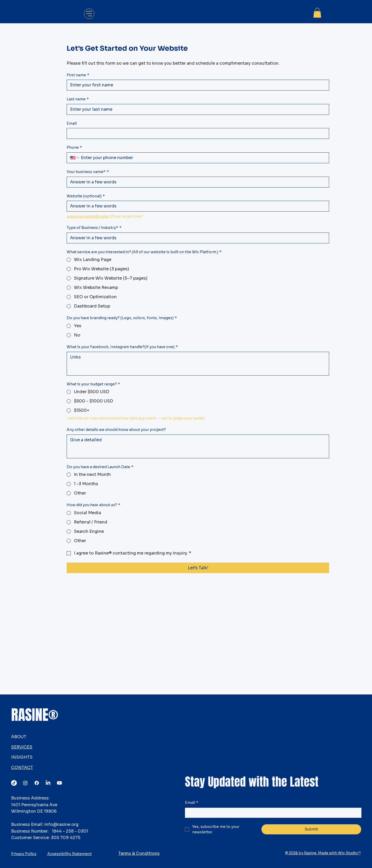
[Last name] (196, 109)
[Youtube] (59, 783)
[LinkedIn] (48, 783)
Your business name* (88, 172)
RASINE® (35, 715)
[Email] (196, 133)
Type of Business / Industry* (94, 228)
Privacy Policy (24, 854)
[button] (317, 13)
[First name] (196, 85)
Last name (78, 99)
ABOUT (19, 737)
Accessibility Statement (69, 854)
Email (72, 123)
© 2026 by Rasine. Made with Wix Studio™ (323, 853)
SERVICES (22, 747)
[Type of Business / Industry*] (196, 238)
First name (78, 75)
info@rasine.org (61, 824)
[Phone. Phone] (203, 158)
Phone (74, 148)
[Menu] (89, 14)
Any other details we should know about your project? (116, 430)
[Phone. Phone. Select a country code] (75, 158)
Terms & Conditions (139, 853)
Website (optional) (86, 196)
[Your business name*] (196, 182)
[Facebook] (37, 783)
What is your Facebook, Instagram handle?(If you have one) (122, 347)
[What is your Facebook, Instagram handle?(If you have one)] (198, 364)
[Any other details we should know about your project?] (198, 446)
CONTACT (22, 768)
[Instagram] (25, 783)
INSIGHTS (22, 757)
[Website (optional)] (196, 206)
